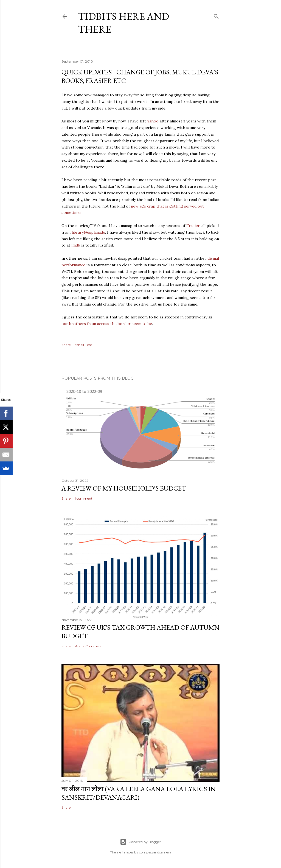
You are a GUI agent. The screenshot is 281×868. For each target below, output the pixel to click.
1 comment (84, 498)
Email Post (83, 345)
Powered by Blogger (140, 842)
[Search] (216, 15)
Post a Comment (88, 646)
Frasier (193, 226)
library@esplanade (88, 232)
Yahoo (153, 121)
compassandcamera (155, 852)
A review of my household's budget (124, 488)
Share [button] (66, 345)
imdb (76, 245)
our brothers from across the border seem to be (107, 324)
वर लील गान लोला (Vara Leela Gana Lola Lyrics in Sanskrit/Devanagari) (139, 793)
